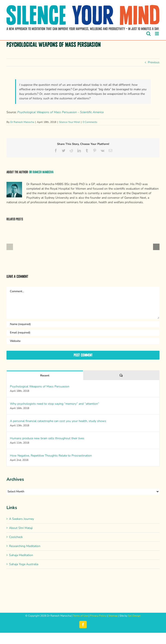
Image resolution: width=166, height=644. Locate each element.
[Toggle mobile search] (148, 34)
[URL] (83, 341)
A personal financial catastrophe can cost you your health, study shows (58, 421)
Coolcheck (16, 537)
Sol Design (134, 616)
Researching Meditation (25, 546)
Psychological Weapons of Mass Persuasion (40, 386)
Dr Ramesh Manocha (22, 122)
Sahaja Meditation (21, 555)
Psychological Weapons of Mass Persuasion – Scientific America (60, 112)
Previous (154, 62)
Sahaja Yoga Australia (24, 564)
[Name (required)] (83, 324)
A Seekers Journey (22, 519)
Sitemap (113, 616)
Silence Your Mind (69, 122)
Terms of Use (80, 616)
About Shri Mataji (21, 528)
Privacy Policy (98, 616)
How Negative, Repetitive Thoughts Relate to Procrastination (51, 456)
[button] (10, 247)
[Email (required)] (83, 333)
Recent (45, 376)
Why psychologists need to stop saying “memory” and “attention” (55, 404)
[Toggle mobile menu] (157, 34)
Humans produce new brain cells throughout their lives (47, 438)
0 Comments (90, 122)
